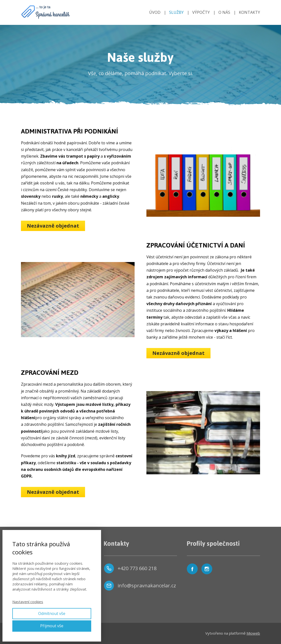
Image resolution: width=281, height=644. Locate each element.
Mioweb (253, 633)
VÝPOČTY (201, 12)
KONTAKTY (249, 12)
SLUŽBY (176, 12)
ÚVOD (155, 12)
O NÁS (224, 12)
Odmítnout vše (52, 613)
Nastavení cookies (28, 602)
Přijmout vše (52, 626)
